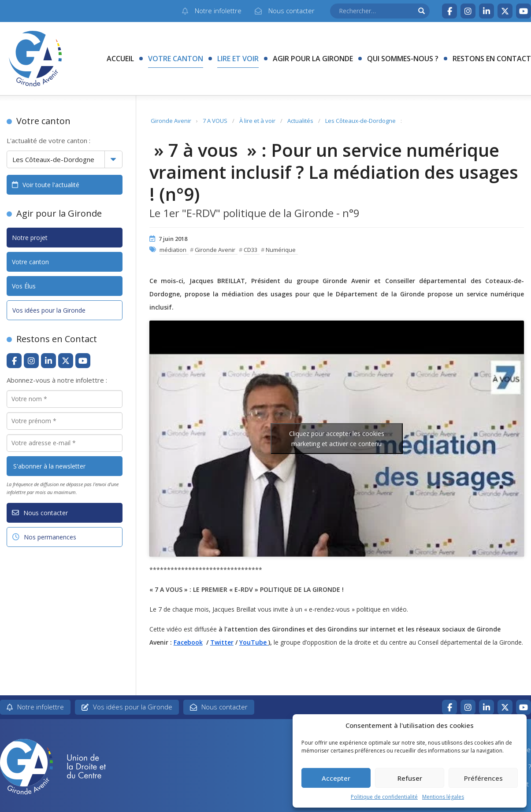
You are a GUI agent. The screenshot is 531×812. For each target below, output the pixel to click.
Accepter (336, 778)
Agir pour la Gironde (313, 59)
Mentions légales (443, 797)
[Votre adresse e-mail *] (65, 443)
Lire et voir (238, 59)
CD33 (251, 250)
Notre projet (30, 238)
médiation (173, 250)
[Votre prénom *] (65, 421)
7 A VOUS (215, 121)
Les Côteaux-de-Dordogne (360, 121)
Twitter (222, 642)
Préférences (483, 778)
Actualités (300, 121)
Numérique (281, 250)
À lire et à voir (257, 121)
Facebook (188, 642)
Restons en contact (492, 59)
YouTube (254, 642)
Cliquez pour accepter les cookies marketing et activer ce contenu (337, 439)
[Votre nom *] (65, 399)
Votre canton (176, 59)
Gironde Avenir (171, 121)
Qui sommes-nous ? (403, 59)
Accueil (120, 59)
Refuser (410, 778)
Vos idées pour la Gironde (49, 310)
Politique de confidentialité (384, 797)
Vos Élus (24, 286)
